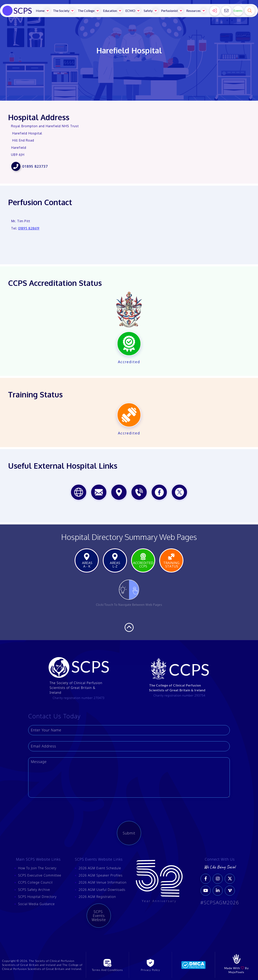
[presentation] (59, 811)
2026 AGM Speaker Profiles (101, 875)
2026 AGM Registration (97, 897)
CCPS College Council (35, 882)
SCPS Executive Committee (40, 875)
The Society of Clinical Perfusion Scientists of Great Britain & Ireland (76, 688)
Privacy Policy (150, 970)
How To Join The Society (37, 868)
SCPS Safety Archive (34, 890)
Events (238, 11)
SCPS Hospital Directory (37, 897)
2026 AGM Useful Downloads (102, 890)
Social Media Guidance (36, 904)
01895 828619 (29, 228)
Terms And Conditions (107, 970)
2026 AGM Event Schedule (100, 868)
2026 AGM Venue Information (103, 882)
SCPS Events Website (99, 916)
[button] (43, 11)
